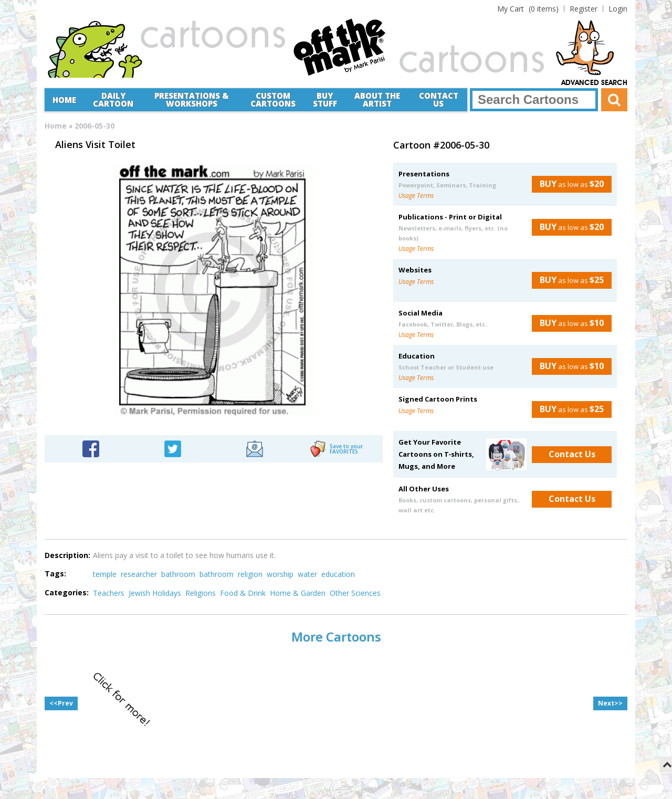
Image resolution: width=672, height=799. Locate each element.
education (338, 574)
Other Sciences (355, 593)
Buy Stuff (325, 99)
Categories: (67, 592)
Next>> (610, 703)
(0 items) (528, 9)
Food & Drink (243, 593)
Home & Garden (298, 593)
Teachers (109, 593)
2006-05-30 (94, 126)
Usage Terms (416, 196)
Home (64, 100)
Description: (67, 555)
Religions (201, 593)
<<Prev (61, 703)
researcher (139, 574)
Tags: (55, 574)
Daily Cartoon (113, 99)
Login (618, 9)
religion (250, 574)
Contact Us (439, 99)
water (307, 574)
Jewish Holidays (155, 593)
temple (105, 574)
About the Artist (377, 99)
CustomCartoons (273, 99)
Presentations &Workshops (192, 99)
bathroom (178, 574)
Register (584, 9)
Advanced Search (594, 83)
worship (280, 574)
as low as (568, 184)
